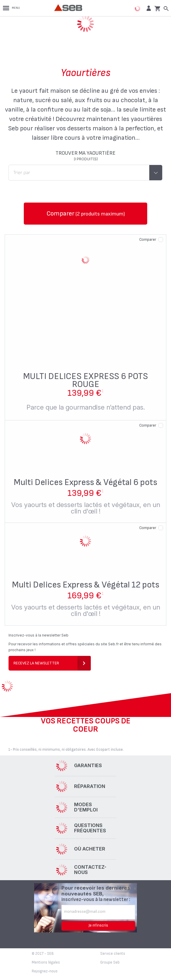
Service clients (113, 954)
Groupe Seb (110, 962)
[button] (148, 8)
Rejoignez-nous (45, 971)
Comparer (148, 239)
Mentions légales (46, 962)
